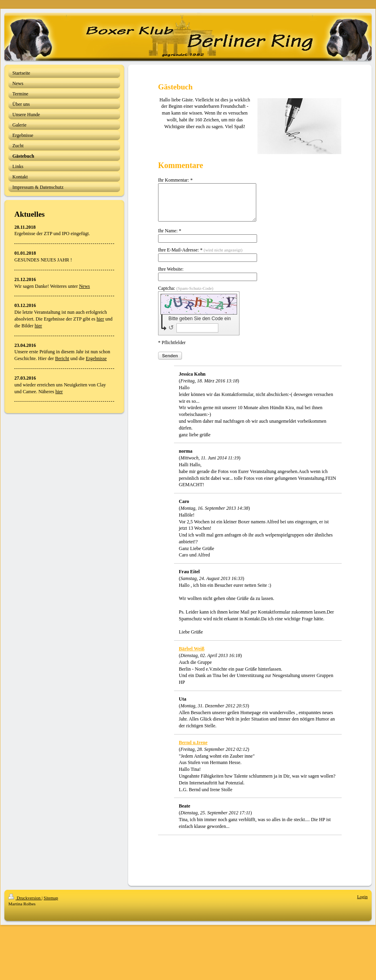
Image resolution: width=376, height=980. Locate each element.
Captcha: (186, 295)
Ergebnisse (96, 358)
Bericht (62, 358)
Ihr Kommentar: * (175, 180)
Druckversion (25, 905)
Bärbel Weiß (192, 656)
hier (100, 319)
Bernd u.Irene (193, 750)
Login (362, 904)
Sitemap (51, 905)
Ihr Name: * (170, 238)
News (84, 286)
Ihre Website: (171, 276)
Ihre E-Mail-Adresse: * (200, 257)
